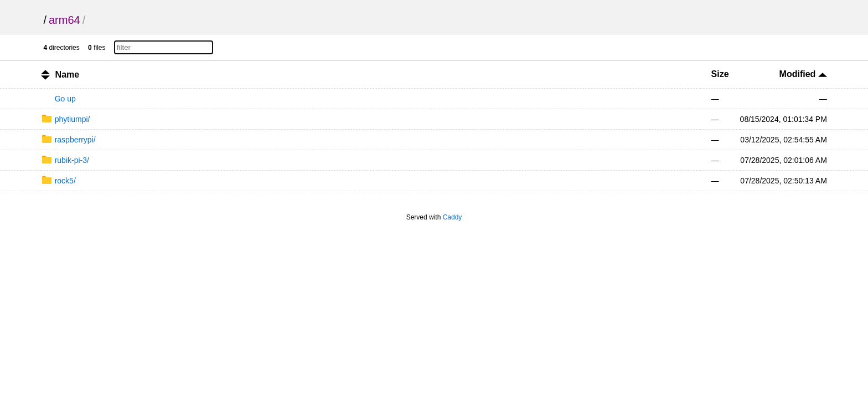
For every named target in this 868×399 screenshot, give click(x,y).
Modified (803, 74)
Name (68, 75)
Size (720, 74)
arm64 (64, 20)
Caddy (453, 217)
